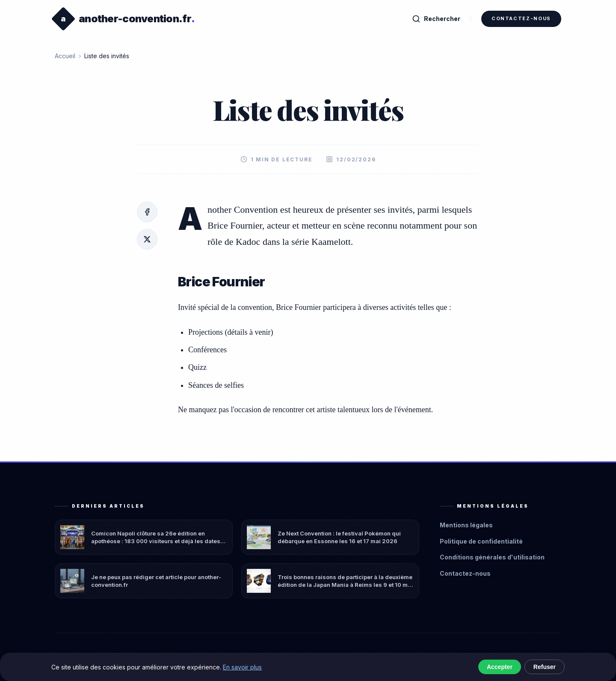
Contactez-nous (521, 18)
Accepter (500, 667)
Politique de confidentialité (481, 541)
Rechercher (436, 19)
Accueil (65, 56)
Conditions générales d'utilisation (492, 557)
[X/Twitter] (147, 239)
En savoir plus (242, 667)
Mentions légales (466, 525)
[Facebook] (147, 212)
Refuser (545, 667)
